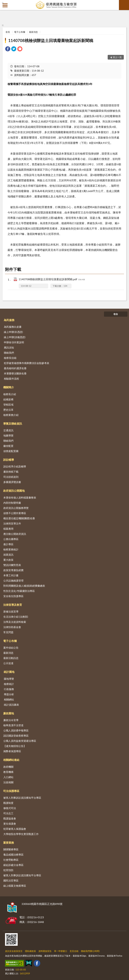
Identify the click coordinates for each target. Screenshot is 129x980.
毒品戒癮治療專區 (13, 855)
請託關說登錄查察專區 (16, 736)
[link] (8, 49)
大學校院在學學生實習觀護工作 (21, 834)
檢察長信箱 (10, 358)
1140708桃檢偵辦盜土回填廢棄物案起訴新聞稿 (51, 40)
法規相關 (8, 782)
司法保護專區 (11, 791)
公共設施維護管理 (13, 581)
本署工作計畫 (11, 575)
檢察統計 (9, 684)
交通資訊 (8, 430)
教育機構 (8, 772)
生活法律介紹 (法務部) (16, 617)
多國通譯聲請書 (12, 482)
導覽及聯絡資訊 (13, 424)
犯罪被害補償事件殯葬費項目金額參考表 (27, 363)
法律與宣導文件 (12, 523)
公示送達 (8, 663)
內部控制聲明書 (12, 503)
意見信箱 (74, 951)
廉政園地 (9, 713)
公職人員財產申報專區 (16, 730)
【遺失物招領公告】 (15, 746)
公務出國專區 (11, 539)
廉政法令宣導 (11, 720)
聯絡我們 (9, 353)
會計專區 (8, 544)
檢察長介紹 (10, 394)
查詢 (124, 5)
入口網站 (8, 777)
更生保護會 (10, 824)
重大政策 (8, 560)
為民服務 (9, 320)
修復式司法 (10, 808)
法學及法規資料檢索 (15, 622)
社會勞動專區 (11, 860)
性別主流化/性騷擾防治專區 (19, 591)
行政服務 (9, 689)
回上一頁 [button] (117, 57)
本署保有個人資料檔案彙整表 (20, 498)
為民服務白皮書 (13, 327)
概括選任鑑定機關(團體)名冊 (19, 518)
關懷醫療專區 (11, 849)
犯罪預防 (8, 870)
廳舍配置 (8, 446)
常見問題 (8, 632)
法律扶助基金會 (12, 627)
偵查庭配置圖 (11, 451)
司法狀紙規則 (11, 477)
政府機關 (8, 767)
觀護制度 (8, 803)
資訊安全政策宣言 (14, 951)
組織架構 (8, 399)
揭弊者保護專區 (12, 751)
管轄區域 (8, 405)
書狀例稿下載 (11, 472)
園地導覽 (9, 679)
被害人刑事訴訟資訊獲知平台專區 (22, 798)
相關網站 (9, 699)
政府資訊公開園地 (14, 491)
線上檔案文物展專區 (15, 886)
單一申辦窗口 (61, 951)
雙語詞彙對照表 (12, 565)
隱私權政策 (30, 951)
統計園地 (9, 672)
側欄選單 (5, 5)
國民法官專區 (11, 880)
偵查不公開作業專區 (15, 513)
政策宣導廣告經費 (13, 570)
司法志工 (8, 813)
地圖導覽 (8, 435)
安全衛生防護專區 (13, 596)
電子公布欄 (20, 32)
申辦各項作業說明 (14, 342)
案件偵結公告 (11, 648)
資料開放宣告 (45, 951)
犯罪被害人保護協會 (15, 829)
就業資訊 (8, 555)
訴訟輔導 (9, 460)
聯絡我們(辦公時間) (90, 951)
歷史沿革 (8, 410)
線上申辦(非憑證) (13, 332)
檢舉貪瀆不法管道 (13, 725)
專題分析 (9, 694)
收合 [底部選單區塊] (116, 314)
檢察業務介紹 (11, 415)
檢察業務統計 (11, 549)
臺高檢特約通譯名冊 (15, 368)
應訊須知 (9, 347)
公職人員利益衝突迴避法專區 (20, 741)
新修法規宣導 (11, 611)
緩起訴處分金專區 (13, 865)
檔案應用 (8, 529)
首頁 (8, 32)
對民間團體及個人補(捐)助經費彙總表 (24, 586)
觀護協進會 (10, 818)
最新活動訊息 (11, 658)
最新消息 (33, 32)
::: (3, 3)
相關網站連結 (11, 760)
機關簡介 (9, 387)
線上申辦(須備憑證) (15, 337)
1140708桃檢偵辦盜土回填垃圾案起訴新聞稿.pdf (52, 279)
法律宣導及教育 (13, 605)
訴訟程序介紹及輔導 (15, 466)
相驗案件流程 (11, 379)
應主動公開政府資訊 (15, 534)
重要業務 (9, 843)
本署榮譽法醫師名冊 (15, 373)
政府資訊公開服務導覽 (16, 508)
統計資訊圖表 (11, 705)
